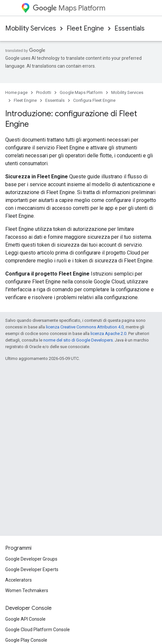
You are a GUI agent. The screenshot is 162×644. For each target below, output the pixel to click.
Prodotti (44, 92)
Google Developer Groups (31, 559)
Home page (16, 92)
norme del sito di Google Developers (78, 340)
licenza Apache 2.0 (108, 333)
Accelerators (19, 580)
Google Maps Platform (81, 92)
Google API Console (25, 619)
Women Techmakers (27, 590)
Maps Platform (69, 8)
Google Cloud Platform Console (38, 630)
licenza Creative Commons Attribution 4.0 (85, 327)
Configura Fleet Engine (94, 100)
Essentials (130, 28)
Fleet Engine (85, 28)
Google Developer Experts (32, 569)
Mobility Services (31, 28)
